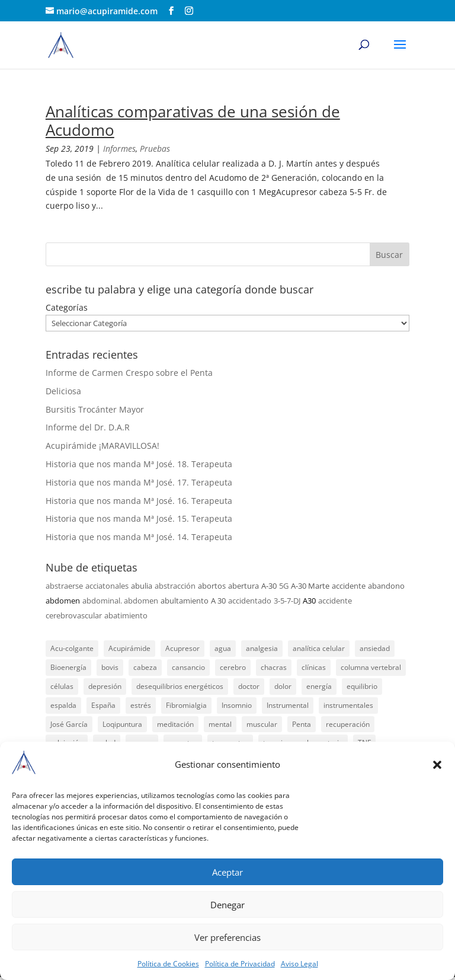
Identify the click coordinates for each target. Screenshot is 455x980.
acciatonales (107, 586)
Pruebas (155, 149)
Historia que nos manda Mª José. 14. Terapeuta (139, 537)
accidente (349, 586)
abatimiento (126, 615)
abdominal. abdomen (120, 601)
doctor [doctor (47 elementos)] (249, 686)
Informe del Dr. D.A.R (88, 427)
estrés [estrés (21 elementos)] (141, 705)
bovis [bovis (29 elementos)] (110, 667)
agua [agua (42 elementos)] (223, 648)
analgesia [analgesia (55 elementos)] (262, 648)
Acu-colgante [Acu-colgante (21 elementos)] (72, 648)
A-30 (269, 586)
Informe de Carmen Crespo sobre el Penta (129, 373)
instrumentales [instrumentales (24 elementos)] (348, 705)
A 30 (218, 601)
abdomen (63, 601)
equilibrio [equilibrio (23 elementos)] (362, 686)
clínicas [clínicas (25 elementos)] (314, 667)
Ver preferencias (227, 937)
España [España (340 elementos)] (103, 705)
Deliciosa (63, 391)
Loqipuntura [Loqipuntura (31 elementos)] (122, 724)
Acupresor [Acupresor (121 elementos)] (182, 648)
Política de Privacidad (240, 964)
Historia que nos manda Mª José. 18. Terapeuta (139, 464)
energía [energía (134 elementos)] (319, 686)
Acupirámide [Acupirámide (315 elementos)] (129, 648)
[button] (437, 765)
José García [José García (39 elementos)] (69, 724)
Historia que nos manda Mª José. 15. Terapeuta (139, 518)
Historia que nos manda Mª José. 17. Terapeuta (139, 482)
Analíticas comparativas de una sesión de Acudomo (193, 121)
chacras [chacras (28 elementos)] (274, 667)
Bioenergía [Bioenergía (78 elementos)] (68, 667)
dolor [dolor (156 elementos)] (283, 686)
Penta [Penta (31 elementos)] (302, 724)
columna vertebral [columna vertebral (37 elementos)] (371, 667)
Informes (119, 149)
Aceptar (227, 872)
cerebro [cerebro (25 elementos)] (233, 667)
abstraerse (64, 586)
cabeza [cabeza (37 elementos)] (145, 667)
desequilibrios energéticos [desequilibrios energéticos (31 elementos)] (180, 686)
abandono (386, 586)
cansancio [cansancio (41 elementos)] (188, 667)
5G (284, 586)
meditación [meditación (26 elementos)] (175, 724)
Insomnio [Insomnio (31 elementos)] (237, 705)
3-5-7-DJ (287, 601)
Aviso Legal (299, 964)
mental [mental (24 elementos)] (220, 724)
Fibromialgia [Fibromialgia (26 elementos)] (186, 705)
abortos (212, 586)
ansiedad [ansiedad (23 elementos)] (375, 648)
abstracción (175, 586)
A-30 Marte (310, 586)
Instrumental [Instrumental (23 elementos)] (288, 705)
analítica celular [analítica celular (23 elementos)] (319, 648)
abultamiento (185, 601)
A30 (309, 601)
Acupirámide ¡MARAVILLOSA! (102, 446)
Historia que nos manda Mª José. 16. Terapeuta (139, 501)
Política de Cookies (168, 964)
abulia (142, 586)
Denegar (227, 905)
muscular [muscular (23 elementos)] (262, 724)
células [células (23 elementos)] (62, 686)
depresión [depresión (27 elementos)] (105, 686)
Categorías (67, 307)
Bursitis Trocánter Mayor (95, 409)
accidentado (250, 601)
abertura (243, 586)
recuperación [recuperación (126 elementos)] (348, 724)
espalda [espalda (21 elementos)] (63, 705)
